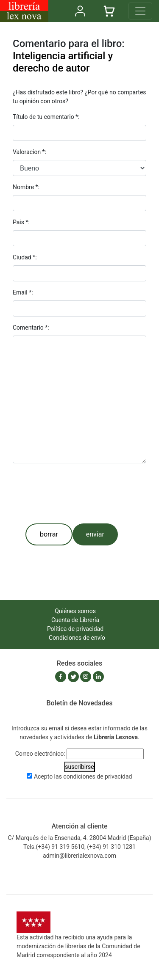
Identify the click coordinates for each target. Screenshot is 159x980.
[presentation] (77, 493)
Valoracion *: (29, 152)
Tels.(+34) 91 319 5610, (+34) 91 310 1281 (79, 847)
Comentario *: (31, 328)
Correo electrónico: (40, 754)
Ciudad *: (25, 257)
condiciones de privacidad (98, 776)
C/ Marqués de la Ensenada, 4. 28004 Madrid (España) (79, 838)
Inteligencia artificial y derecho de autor (63, 62)
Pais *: (21, 222)
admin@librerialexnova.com (79, 856)
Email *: (23, 292)
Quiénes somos (75, 611)
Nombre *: (26, 187)
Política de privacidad (75, 629)
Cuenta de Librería (75, 620)
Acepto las (83, 776)
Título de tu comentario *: (46, 117)
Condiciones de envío (77, 638)
